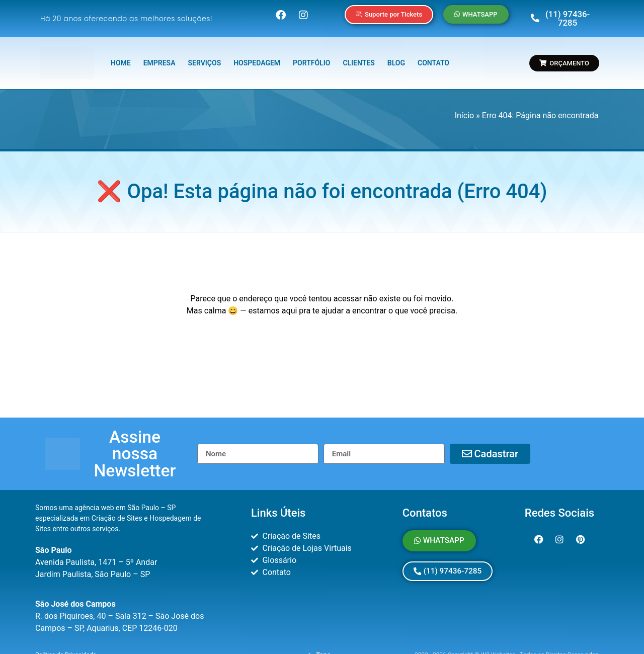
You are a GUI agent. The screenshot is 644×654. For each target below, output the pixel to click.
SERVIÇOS (205, 56)
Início (465, 108)
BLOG (396, 56)
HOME (121, 56)
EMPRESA (159, 56)
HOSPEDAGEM (257, 56)
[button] (135, 437)
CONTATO (433, 56)
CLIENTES (358, 56)
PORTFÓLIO (311, 56)
